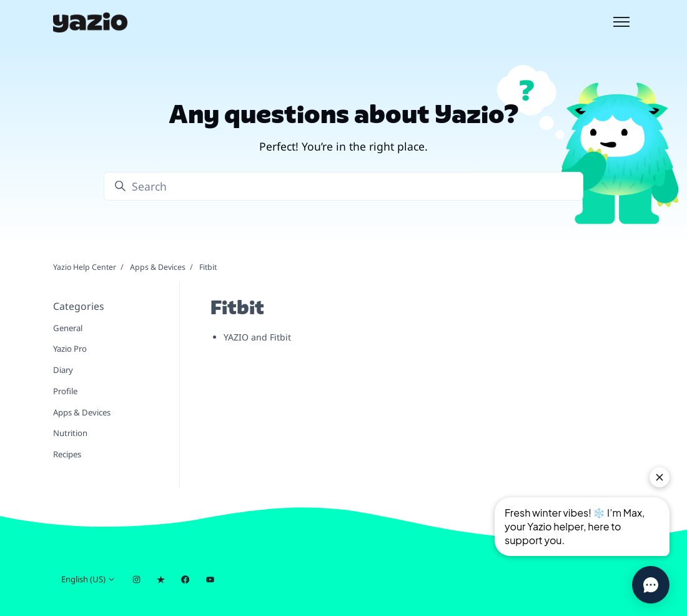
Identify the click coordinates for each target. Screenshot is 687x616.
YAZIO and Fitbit (257, 337)
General (68, 328)
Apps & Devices (158, 267)
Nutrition (70, 433)
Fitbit (208, 267)
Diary (63, 370)
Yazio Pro (70, 349)
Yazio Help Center (85, 267)
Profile (65, 391)
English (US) (88, 579)
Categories (79, 306)
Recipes (67, 454)
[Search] (343, 186)
